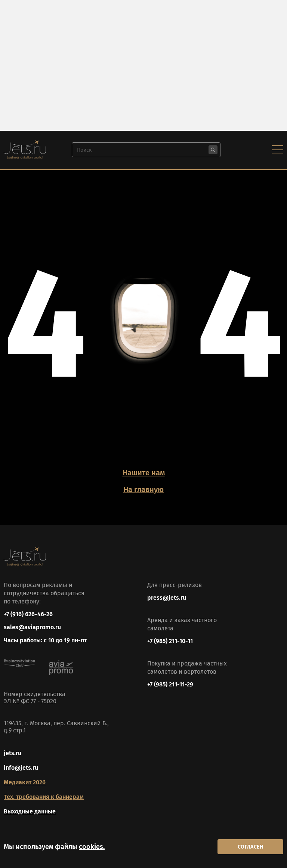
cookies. (92, 847)
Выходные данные (30, 811)
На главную (143, 489)
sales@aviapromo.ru (32, 627)
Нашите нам (144, 473)
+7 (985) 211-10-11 (170, 641)
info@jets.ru (21, 768)
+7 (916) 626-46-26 (28, 614)
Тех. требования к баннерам (44, 797)
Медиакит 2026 (25, 782)
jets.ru (13, 753)
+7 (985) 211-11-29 (170, 684)
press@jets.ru (167, 598)
